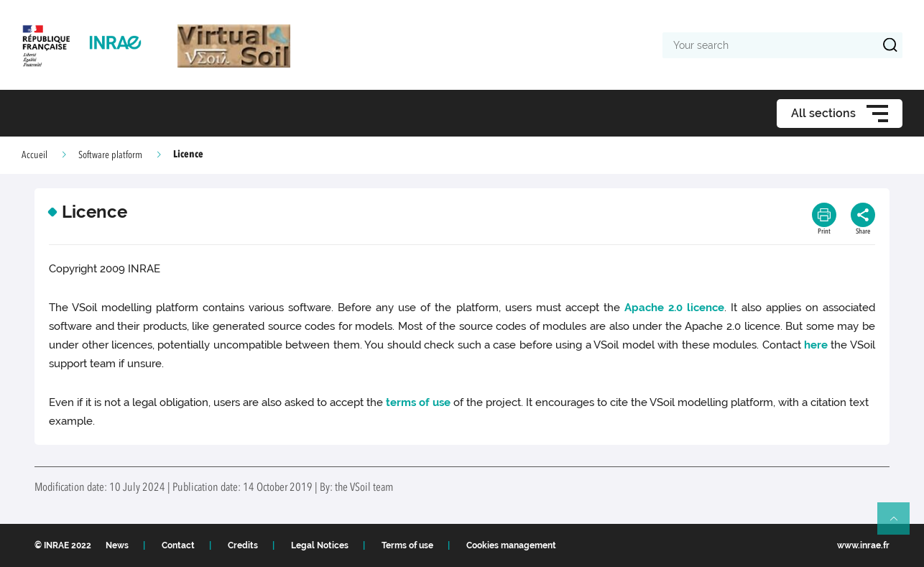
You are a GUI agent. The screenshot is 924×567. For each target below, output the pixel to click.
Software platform (110, 155)
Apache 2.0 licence (674, 308)
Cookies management (511, 545)
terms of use (418, 402)
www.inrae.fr (863, 545)
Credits (243, 545)
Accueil (34, 155)
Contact (178, 545)
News (117, 545)
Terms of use (407, 545)
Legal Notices (320, 545)
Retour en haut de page (900, 525)
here (816, 345)
